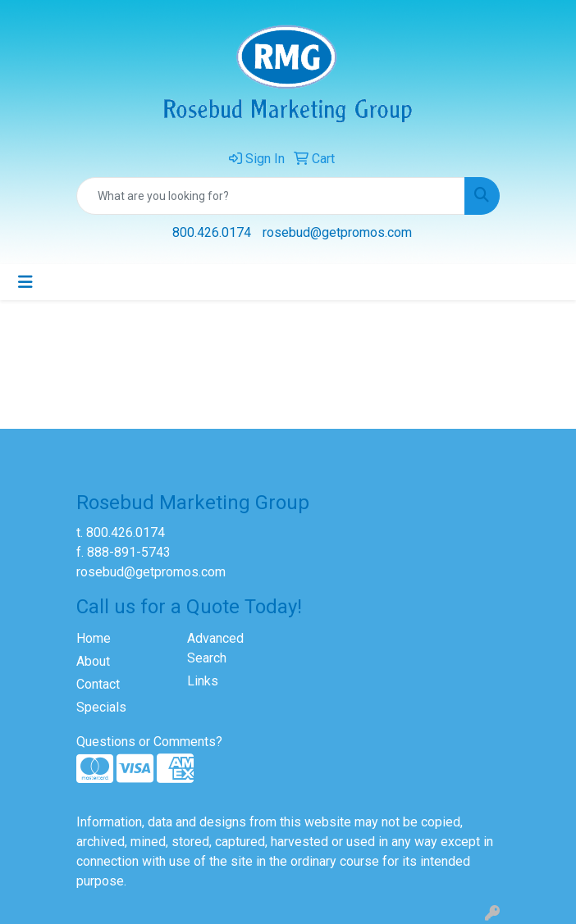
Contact (98, 684)
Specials (101, 707)
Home (94, 638)
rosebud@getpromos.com (337, 232)
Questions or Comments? (149, 742)
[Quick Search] (271, 196)
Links (203, 681)
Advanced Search (215, 648)
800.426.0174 (212, 232)
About (93, 661)
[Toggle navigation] (25, 282)
